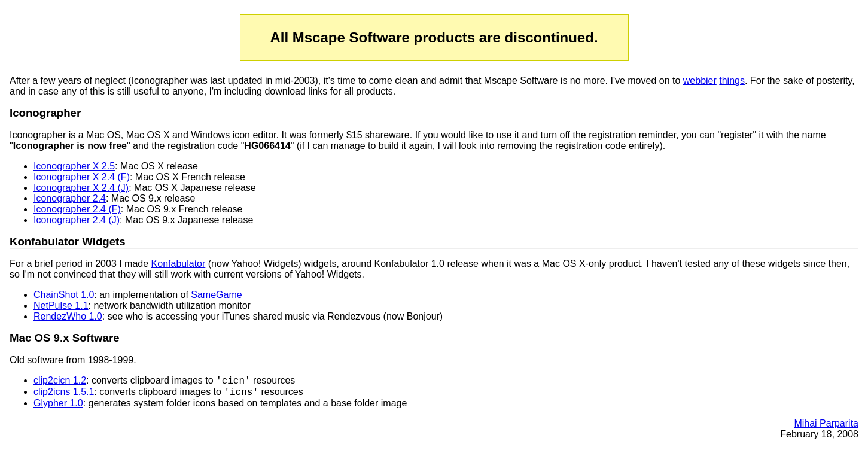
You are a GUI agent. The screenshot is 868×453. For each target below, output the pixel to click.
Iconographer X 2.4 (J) (81, 188)
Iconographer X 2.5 (74, 166)
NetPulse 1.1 (61, 305)
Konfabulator (179, 264)
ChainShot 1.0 (64, 295)
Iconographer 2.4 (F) (77, 209)
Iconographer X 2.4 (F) (82, 177)
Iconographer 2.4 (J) (77, 220)
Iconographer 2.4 (70, 198)
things (732, 80)
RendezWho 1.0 (68, 316)
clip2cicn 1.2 (60, 382)
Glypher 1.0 (58, 407)
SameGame (216, 295)
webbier (700, 80)
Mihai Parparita (826, 427)
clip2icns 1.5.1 (64, 395)
